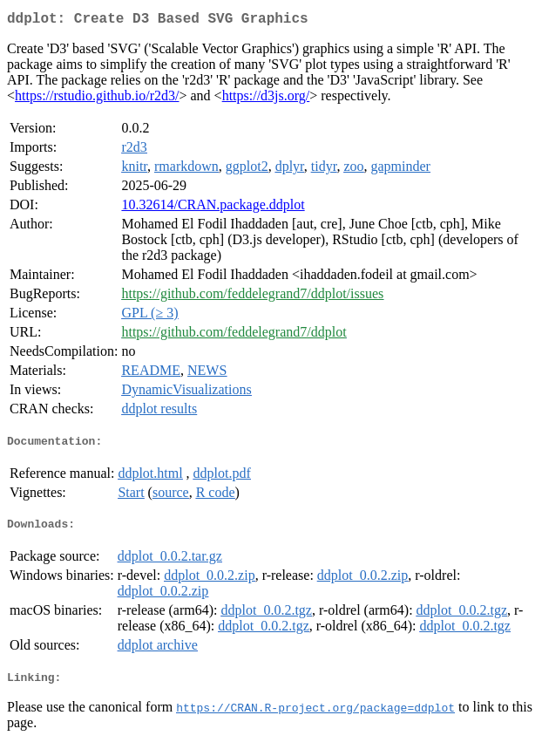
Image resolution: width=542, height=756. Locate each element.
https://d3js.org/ (266, 99)
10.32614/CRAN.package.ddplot (213, 208)
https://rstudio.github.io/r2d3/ (97, 99)
